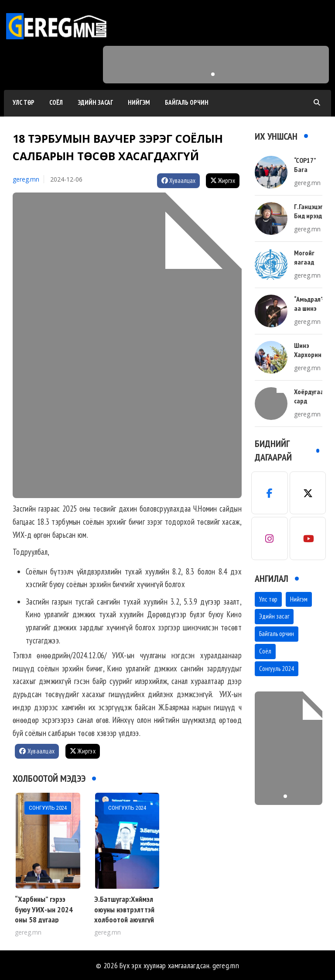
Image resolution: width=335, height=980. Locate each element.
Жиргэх (223, 181)
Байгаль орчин (187, 102)
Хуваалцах (178, 181)
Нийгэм (139, 102)
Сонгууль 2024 (277, 669)
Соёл (56, 102)
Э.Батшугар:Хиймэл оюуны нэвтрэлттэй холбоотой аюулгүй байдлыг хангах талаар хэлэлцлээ (124, 920)
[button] (213, 74)
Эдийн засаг (95, 102)
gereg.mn (26, 179)
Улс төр (24, 102)
